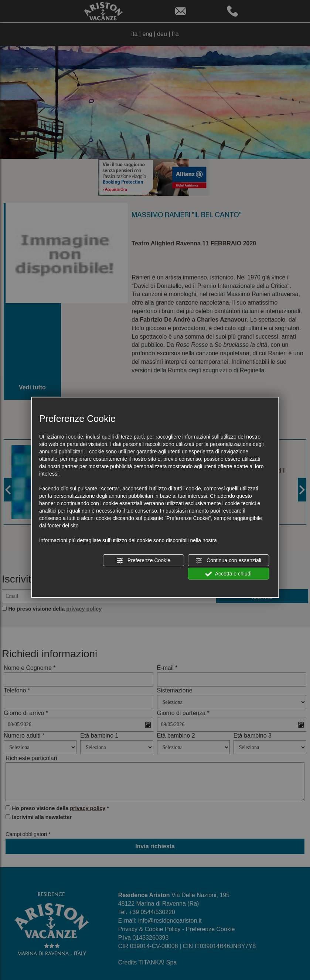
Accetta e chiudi (229, 574)
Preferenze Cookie (143, 561)
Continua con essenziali (228, 561)
